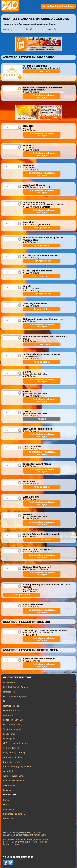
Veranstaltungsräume (13, 757)
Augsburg (7, 29)
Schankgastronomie (13, 729)
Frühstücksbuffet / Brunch (15, 687)
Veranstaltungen (11, 748)
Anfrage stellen (42, 228)
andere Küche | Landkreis (58, 6)
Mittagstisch (9, 692)
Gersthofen (52, 29)
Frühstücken (9, 683)
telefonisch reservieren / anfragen (42, 96)
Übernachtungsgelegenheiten (17, 767)
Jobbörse (7, 790)
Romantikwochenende (14, 781)
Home (6, 800)
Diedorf (28, 29)
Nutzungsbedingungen (14, 814)
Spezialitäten (9, 734)
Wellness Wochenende (14, 776)
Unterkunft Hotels (12, 762)
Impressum (8, 809)
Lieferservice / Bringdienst (16, 743)
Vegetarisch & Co (11, 711)
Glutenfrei (8, 715)
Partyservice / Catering (14, 753)
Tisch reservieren (42, 71)
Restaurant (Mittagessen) (15, 697)
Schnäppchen (10, 739)
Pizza (6, 701)
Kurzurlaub (8, 771)
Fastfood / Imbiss (11, 706)
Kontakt (42, 419)
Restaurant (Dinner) (13, 725)
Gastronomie (9, 785)
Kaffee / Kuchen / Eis (13, 720)
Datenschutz (9, 819)
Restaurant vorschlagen (34, 835)
